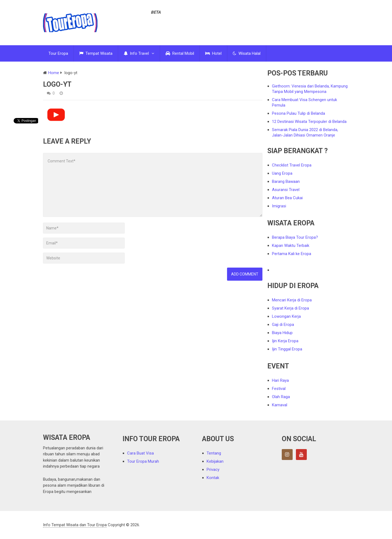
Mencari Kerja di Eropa (292, 300)
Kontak (213, 478)
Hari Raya (280, 380)
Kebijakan (215, 461)
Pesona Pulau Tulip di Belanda (298, 113)
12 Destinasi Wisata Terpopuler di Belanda (309, 122)
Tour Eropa (58, 53)
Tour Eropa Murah (143, 461)
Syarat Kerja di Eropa (290, 308)
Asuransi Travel (286, 190)
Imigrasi (279, 206)
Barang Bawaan (286, 181)
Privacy (213, 470)
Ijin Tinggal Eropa (287, 349)
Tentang (214, 453)
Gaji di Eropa (283, 325)
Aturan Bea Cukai (287, 198)
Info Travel (136, 53)
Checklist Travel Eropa (292, 165)
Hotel (213, 53)
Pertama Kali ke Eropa (292, 254)
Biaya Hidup (282, 333)
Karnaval (280, 405)
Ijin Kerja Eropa (285, 341)
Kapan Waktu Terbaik (291, 246)
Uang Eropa (282, 173)
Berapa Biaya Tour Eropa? (295, 237)
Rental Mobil (180, 53)
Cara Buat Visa (140, 453)
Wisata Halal (247, 53)
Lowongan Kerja (286, 316)
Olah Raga (281, 397)
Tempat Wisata (96, 53)
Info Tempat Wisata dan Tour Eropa (75, 525)
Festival (279, 389)
